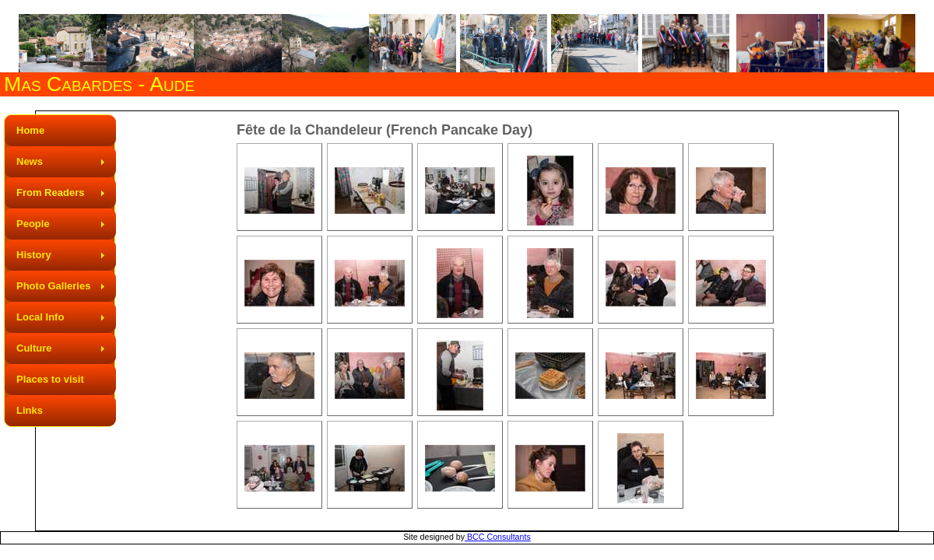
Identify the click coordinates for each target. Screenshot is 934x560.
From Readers (50, 192)
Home (30, 130)
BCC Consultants (498, 537)
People (33, 224)
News (30, 161)
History (34, 255)
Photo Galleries (53, 286)
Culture (34, 348)
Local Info (40, 317)
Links (30, 410)
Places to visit (50, 379)
